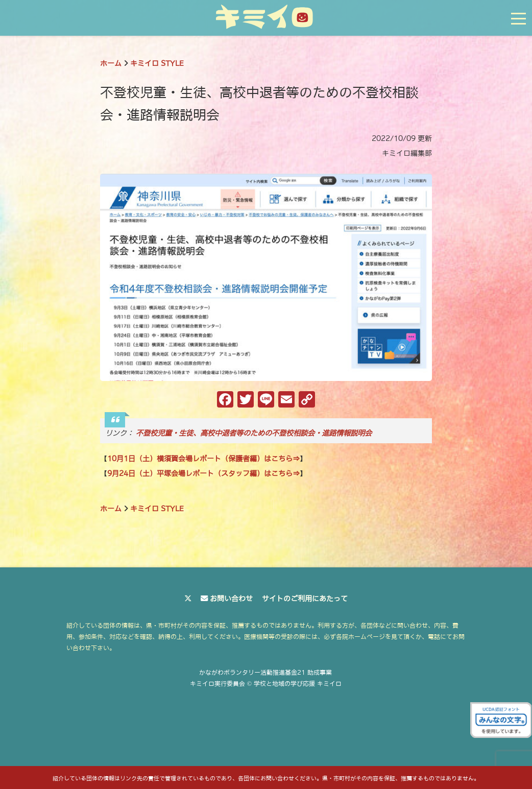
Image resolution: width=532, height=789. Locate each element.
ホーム (111, 63)
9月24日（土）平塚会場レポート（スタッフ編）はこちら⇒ (203, 473)
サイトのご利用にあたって (305, 599)
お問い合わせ (231, 599)
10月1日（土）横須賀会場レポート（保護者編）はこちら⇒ (203, 459)
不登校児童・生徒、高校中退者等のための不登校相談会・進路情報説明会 (254, 433)
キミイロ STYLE (157, 63)
